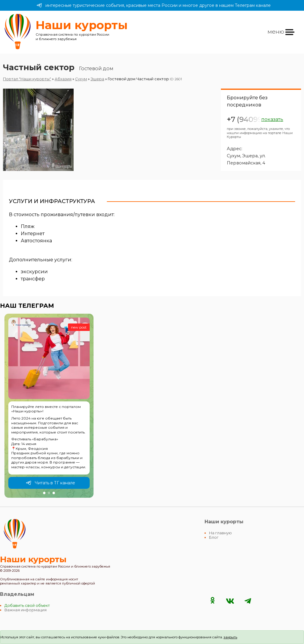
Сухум (81, 79)
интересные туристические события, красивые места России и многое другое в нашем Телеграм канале (154, 5)
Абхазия (63, 79)
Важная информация (26, 610)
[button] (44, 493)
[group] (49, 406)
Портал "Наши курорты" (27, 79)
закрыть (230, 637)
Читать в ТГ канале (50, 483)
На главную (220, 533)
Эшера (97, 79)
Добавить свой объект (27, 605)
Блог (214, 537)
